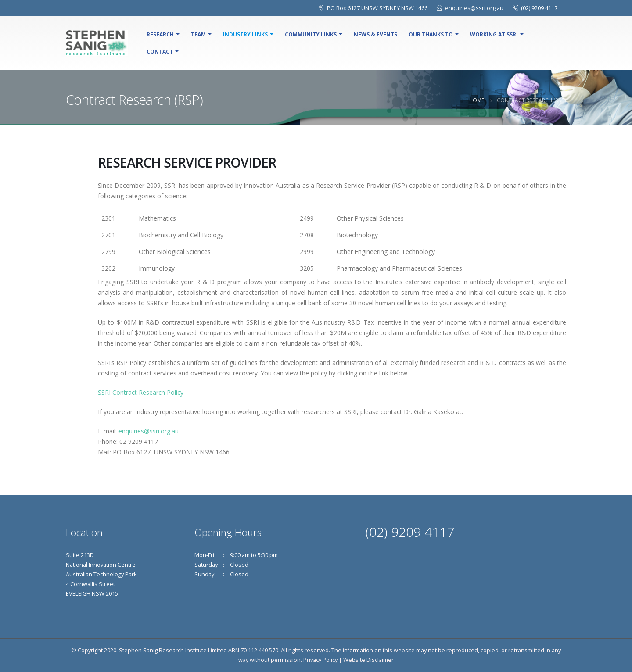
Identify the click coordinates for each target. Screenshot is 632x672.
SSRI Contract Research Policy (141, 392)
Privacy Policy (320, 660)
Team (198, 34)
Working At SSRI (494, 34)
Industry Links (245, 34)
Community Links (311, 34)
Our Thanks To (431, 34)
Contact (160, 52)
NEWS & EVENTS (375, 34)
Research (160, 34)
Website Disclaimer (368, 660)
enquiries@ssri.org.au (474, 8)
